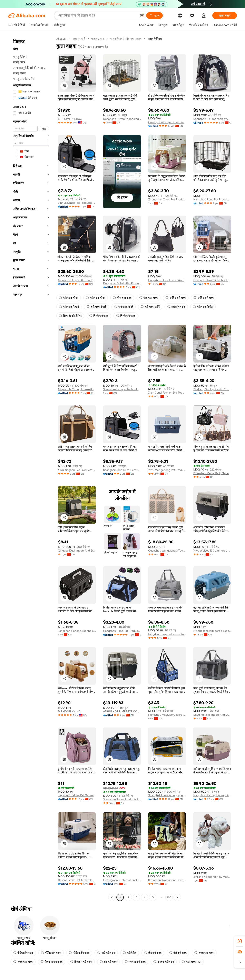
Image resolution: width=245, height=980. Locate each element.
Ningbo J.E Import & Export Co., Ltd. (77, 280)
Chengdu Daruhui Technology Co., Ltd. (212, 280)
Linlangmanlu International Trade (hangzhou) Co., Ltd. (122, 880)
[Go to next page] (177, 897)
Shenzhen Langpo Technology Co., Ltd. (122, 389)
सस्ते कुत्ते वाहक (106, 953)
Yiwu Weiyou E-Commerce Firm (212, 551)
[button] (142, 16)
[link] (240, 941)
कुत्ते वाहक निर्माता (203, 307)
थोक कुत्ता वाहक (122, 298)
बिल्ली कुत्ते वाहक (99, 316)
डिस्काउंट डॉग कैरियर (70, 316)
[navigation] (31, 468)
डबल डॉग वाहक (176, 307)
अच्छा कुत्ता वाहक (204, 953)
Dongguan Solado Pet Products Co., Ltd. (122, 283)
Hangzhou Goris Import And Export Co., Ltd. (167, 280)
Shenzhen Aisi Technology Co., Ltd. (212, 119)
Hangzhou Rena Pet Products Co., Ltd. (212, 199)
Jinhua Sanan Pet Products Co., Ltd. (77, 203)
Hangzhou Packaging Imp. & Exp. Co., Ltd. (212, 795)
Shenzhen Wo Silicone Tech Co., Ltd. (167, 880)
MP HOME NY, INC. (70, 119)
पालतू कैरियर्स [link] (155, 39)
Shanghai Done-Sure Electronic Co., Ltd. (122, 470)
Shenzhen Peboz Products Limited (122, 799)
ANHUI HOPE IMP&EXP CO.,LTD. (122, 711)
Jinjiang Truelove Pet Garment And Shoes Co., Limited (77, 795)
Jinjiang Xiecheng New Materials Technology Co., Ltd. (212, 877)
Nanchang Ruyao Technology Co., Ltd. (122, 119)
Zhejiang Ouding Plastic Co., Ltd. (212, 389)
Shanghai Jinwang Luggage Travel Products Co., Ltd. (167, 795)
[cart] (193, 16)
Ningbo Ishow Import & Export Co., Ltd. (212, 631)
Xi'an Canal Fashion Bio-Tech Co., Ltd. (167, 393)
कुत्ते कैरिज (130, 953)
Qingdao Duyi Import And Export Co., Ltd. (77, 551)
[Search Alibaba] (97, 16)
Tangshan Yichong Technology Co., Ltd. (77, 631)
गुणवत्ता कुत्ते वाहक (135, 962)
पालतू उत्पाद (98, 39)
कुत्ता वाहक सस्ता (192, 962)
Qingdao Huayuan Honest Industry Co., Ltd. (167, 634)
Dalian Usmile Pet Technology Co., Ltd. (77, 880)
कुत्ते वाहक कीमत (69, 298)
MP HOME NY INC (69, 711)
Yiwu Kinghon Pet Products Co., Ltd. (77, 470)
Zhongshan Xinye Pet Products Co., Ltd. (167, 199)
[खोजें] (154, 16)
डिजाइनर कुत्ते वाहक (52, 962)
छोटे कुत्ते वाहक (153, 953)
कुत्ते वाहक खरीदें (124, 307)
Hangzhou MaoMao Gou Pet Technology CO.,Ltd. (167, 715)
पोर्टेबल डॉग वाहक (23, 953)
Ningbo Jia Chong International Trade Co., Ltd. (77, 389)
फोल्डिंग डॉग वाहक (79, 953)
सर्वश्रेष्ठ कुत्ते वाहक (176, 298)
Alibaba (61, 39)
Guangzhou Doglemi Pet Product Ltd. (167, 122)
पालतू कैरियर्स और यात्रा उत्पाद (126, 39)
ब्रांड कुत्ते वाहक (108, 962)
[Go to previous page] (112, 897)
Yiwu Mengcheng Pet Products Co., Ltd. (167, 470)
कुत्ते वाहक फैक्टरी (69, 307)
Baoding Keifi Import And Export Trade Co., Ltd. (212, 715)
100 (169, 897)
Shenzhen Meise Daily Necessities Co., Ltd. (212, 473)
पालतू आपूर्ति (78, 39)
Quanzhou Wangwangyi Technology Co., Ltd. (167, 551)
